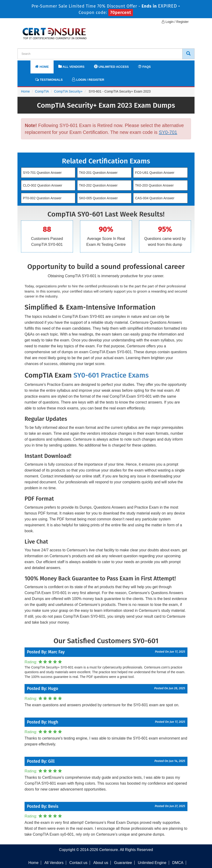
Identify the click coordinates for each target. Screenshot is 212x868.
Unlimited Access (111, 66)
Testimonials (49, 79)
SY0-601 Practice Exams (111, 375)
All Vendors (71, 66)
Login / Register (175, 22)
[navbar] (27, 64)
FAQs (144, 66)
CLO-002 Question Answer (43, 185)
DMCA (178, 863)
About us (101, 863)
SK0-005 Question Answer (98, 198)
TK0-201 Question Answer (98, 173)
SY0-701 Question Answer (42, 173)
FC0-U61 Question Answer (155, 173)
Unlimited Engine (152, 863)
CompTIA (42, 91)
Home (42, 66)
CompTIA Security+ (68, 91)
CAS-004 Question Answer (155, 198)
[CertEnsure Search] (188, 54)
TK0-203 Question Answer (154, 185)
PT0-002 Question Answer (42, 198)
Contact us (78, 863)
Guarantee (123, 863)
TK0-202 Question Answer (98, 185)
